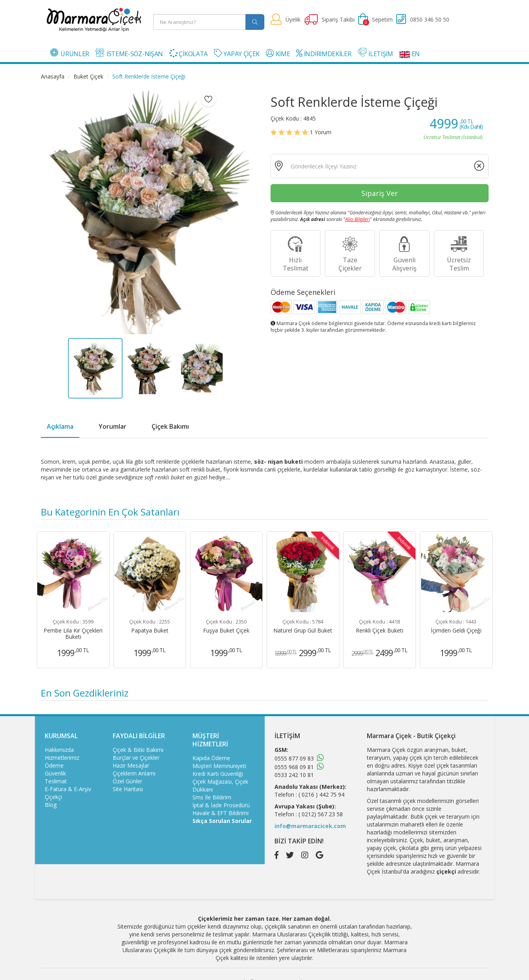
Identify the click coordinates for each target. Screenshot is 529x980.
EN (410, 54)
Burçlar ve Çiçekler (136, 758)
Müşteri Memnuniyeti (219, 766)
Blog (51, 805)
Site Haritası (128, 789)
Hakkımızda (59, 750)
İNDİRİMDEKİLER (324, 54)
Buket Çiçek (88, 76)
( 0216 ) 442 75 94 (321, 794)
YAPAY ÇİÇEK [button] (237, 54)
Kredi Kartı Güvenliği (218, 774)
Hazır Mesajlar (131, 765)
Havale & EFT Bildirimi (221, 813)
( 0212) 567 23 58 (321, 814)
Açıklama (60, 426)
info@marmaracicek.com (310, 826)
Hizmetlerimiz (62, 758)
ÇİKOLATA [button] (189, 54)
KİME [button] (278, 54)
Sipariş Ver (380, 193)
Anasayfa (53, 76)
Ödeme (54, 765)
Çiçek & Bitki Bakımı (138, 750)
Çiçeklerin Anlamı (134, 773)
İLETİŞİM (375, 53)
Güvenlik (55, 773)
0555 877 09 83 (294, 758)
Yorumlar (113, 426)
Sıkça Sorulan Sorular (222, 821)
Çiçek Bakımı (170, 426)
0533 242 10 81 (294, 775)
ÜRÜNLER (70, 53)
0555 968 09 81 (294, 767)
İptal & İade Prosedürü (221, 805)
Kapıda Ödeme (211, 758)
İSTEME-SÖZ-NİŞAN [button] (129, 53)
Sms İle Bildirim (212, 797)
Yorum (321, 132)
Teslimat (56, 781)
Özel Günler (127, 781)
